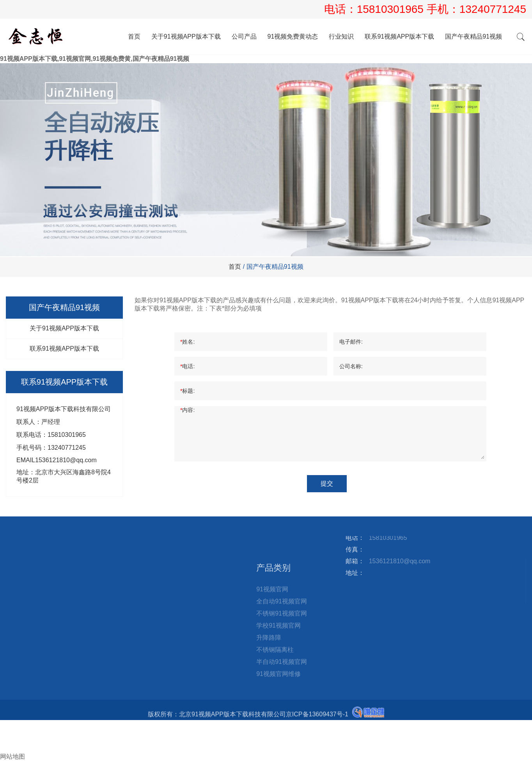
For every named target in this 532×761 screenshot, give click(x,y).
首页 (134, 36)
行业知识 (341, 36)
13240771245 (493, 9)
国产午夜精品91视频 (473, 36)
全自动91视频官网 (282, 655)
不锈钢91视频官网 (282, 668)
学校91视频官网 (278, 680)
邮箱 (9, 740)
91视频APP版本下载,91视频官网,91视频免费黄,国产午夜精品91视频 (95, 59)
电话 (6, 732)
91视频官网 (272, 643)
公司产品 (244, 36)
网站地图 (12, 757)
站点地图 (161, 556)
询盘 (9, 748)
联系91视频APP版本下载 (399, 36)
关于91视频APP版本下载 (186, 36)
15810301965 (392, 9)
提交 (327, 483)
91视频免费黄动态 (293, 36)
